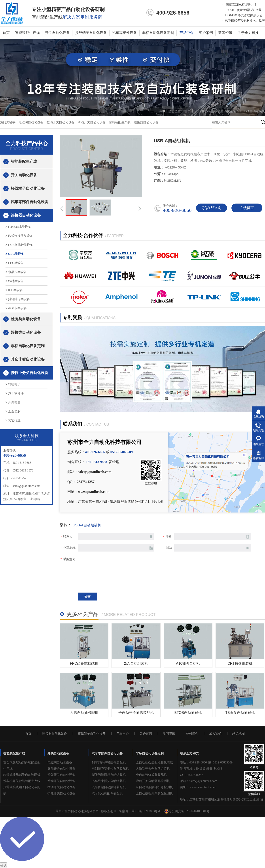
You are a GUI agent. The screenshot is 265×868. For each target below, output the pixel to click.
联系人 (68, 537)
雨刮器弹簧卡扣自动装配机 (110, 769)
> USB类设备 (15, 254)
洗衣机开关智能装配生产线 (22, 781)
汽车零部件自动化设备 (30, 202)
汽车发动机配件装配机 (107, 793)
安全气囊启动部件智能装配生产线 (22, 766)
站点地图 (238, 734)
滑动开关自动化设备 (92, 122)
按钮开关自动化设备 (61, 793)
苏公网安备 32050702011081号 (187, 811)
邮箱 (169, 548)
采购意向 (69, 559)
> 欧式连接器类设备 (19, 236)
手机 (169, 537)
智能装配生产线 (27, 33)
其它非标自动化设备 (28, 359)
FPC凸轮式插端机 (84, 663)
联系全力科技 (189, 753)
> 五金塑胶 (13, 411)
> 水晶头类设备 (16, 272)
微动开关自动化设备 (61, 122)
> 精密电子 (13, 384)
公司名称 (69, 548)
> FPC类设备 (15, 263)
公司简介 (192, 734)
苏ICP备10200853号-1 (146, 811)
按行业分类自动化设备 (30, 373)
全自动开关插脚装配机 (136, 713)
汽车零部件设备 (125, 33)
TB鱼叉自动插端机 (240, 713)
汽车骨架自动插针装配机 (109, 787)
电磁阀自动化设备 (31, 122)
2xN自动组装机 (136, 663)
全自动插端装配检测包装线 (154, 762)
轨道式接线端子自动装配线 (22, 775)
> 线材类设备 (15, 281)
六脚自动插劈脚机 (84, 713)
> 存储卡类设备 (16, 308)
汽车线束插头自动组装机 (109, 781)
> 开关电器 (13, 402)
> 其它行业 (13, 420)
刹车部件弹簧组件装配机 (109, 762)
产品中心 (186, 33)
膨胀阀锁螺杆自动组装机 (109, 775)
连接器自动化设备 (224, 111)
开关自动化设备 (57, 33)
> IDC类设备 (14, 290)
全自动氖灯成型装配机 (151, 775)
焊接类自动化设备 (26, 332)
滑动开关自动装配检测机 (153, 781)
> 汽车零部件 (15, 393)
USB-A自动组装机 (253, 111)
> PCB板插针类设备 (19, 245)
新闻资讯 (225, 33)
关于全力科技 (248, 33)
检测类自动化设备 (26, 319)
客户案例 (206, 33)
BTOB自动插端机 (188, 713)
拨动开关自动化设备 (61, 787)
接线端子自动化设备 (91, 33)
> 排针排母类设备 (18, 299)
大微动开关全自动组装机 (153, 769)
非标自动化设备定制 (158, 33)
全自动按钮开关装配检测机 (154, 793)
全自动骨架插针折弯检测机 (154, 787)
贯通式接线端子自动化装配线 (22, 790)
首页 (6, 33)
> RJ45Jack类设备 (18, 227)
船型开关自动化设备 (61, 775)
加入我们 (215, 734)
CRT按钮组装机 (240, 663)
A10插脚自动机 (188, 663)
